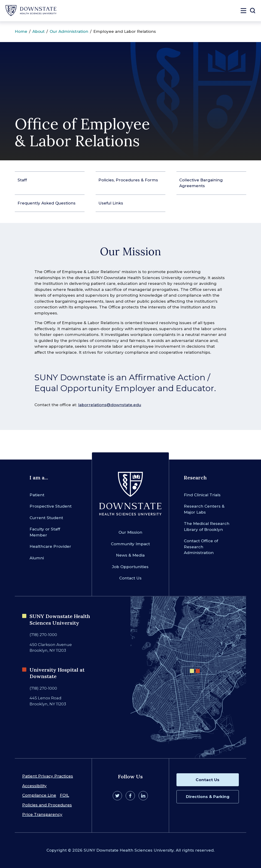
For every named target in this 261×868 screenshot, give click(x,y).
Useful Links (111, 203)
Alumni (37, 558)
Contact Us (130, 578)
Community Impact (130, 544)
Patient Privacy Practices (48, 776)
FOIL (64, 795)
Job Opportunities (130, 567)
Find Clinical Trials (202, 495)
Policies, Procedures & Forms (128, 180)
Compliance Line (39, 795)
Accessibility (34, 786)
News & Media (130, 555)
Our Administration (69, 31)
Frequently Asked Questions (47, 203)
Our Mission (130, 532)
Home (21, 31)
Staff (22, 180)
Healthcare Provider (50, 546)
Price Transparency (42, 814)
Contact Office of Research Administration (201, 547)
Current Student (46, 518)
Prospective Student (51, 506)
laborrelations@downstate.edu (110, 405)
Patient (37, 495)
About (38, 31)
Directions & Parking (208, 797)
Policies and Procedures (47, 805)
